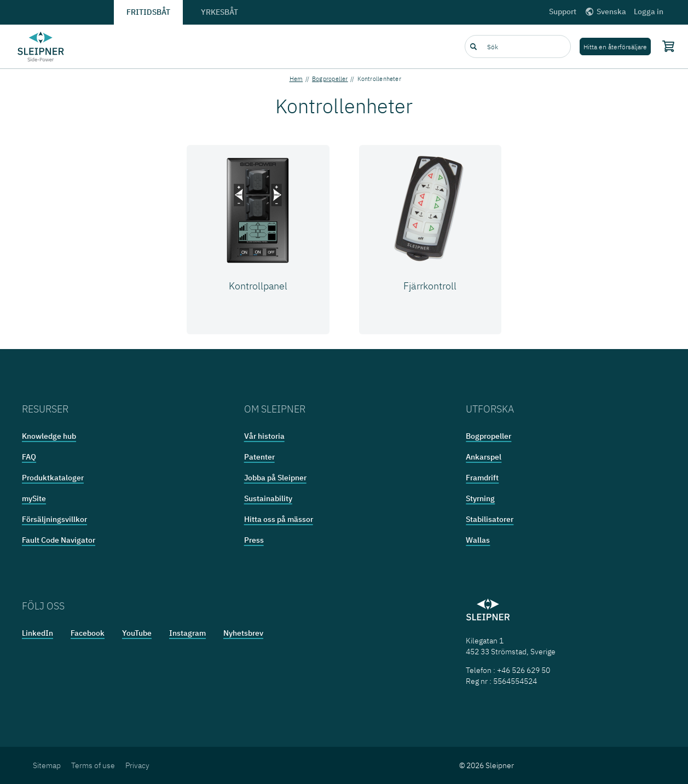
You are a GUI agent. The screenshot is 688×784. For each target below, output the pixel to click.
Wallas (478, 540)
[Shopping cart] (666, 46)
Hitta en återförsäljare (615, 47)
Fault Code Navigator (59, 540)
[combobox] (518, 47)
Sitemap (47, 765)
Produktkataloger (53, 478)
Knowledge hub (49, 436)
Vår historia (264, 436)
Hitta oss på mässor (279, 519)
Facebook (88, 633)
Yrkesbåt (219, 12)
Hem (296, 79)
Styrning (480, 498)
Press (254, 540)
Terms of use (93, 765)
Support (563, 11)
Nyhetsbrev (243, 633)
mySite (34, 498)
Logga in (649, 11)
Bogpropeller (330, 79)
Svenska (605, 11)
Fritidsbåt (148, 12)
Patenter (259, 457)
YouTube (137, 633)
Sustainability (268, 498)
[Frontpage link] (41, 47)
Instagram (187, 633)
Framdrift (482, 478)
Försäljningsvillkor (54, 519)
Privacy (137, 765)
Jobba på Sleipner (275, 478)
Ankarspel (484, 457)
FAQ (29, 457)
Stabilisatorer (490, 519)
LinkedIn (37, 633)
